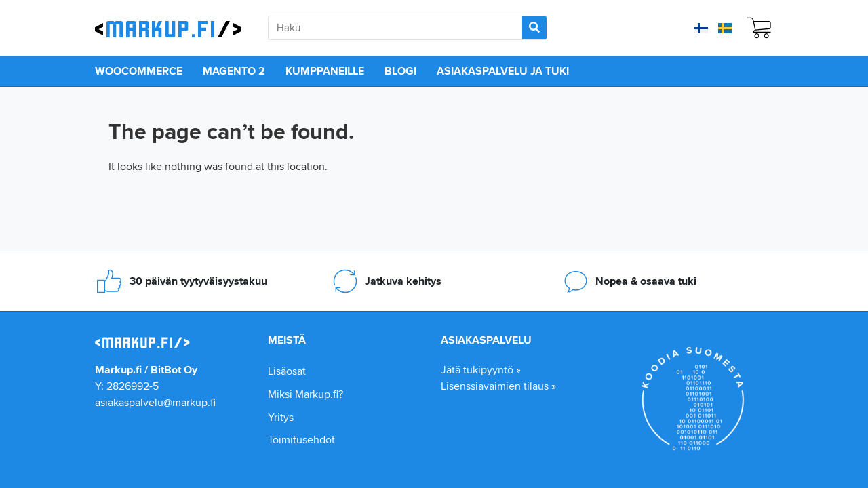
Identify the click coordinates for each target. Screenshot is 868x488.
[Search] (534, 28)
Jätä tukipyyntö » (481, 370)
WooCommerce (139, 71)
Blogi (400, 71)
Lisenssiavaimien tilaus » (498, 386)
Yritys (281, 417)
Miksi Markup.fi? (305, 394)
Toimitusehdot (301, 440)
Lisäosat (287, 371)
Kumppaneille (325, 71)
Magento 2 (234, 71)
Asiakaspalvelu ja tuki (503, 71)
